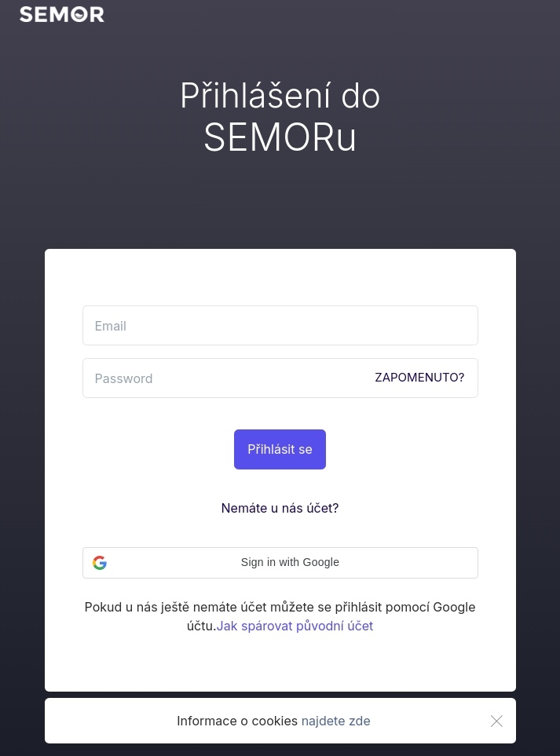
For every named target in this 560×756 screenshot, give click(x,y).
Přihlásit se (280, 449)
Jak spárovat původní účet (295, 626)
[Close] (496, 721)
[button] (280, 563)
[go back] (62, 14)
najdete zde (336, 721)
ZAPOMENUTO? (419, 377)
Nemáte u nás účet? (280, 508)
